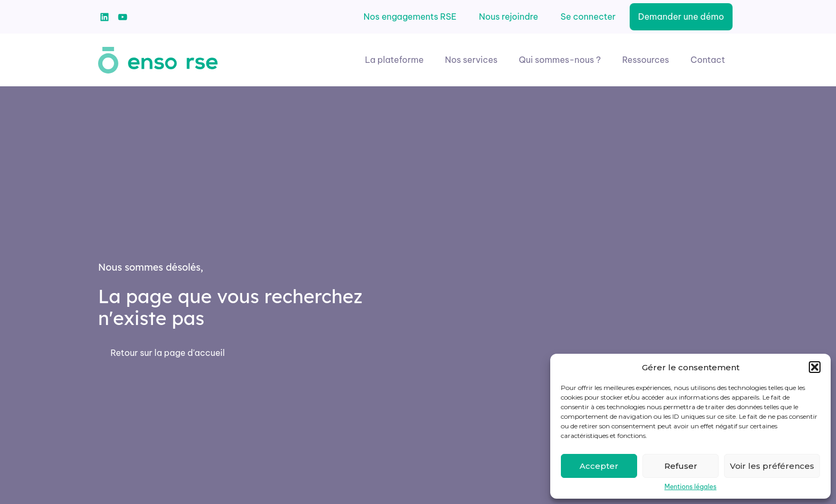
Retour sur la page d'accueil (167, 353)
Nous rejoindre (508, 17)
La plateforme (395, 60)
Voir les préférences (772, 466)
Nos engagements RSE (410, 17)
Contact (708, 60)
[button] (815, 367)
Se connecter (588, 17)
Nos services (472, 60)
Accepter (599, 466)
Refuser (681, 466)
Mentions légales (690, 487)
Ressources (646, 60)
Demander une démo (681, 17)
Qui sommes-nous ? (560, 60)
